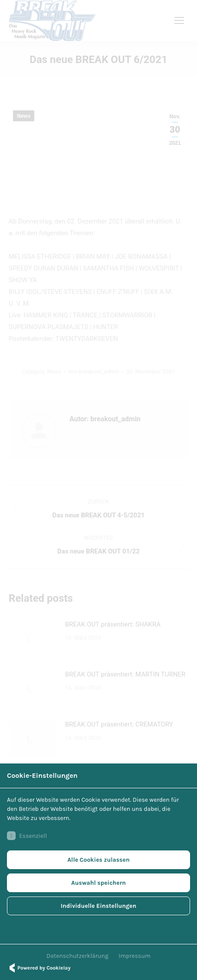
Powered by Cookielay (39, 968)
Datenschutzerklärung (77, 956)
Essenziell (27, 836)
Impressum (135, 956)
